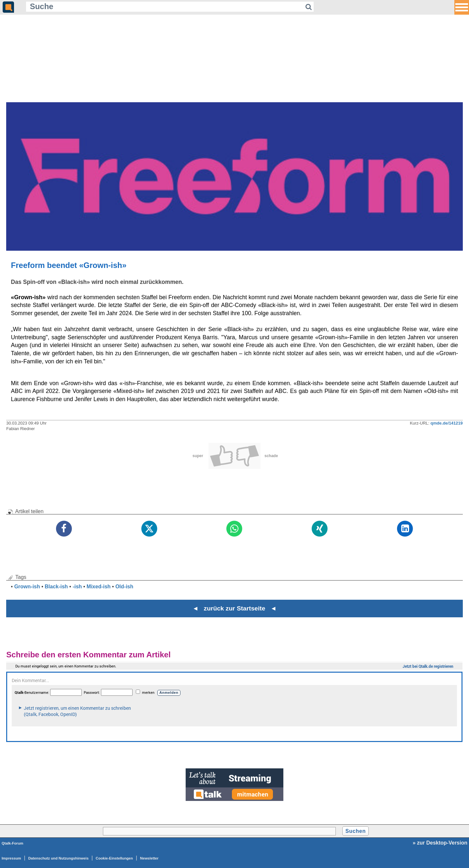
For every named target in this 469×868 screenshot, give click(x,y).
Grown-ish (27, 587)
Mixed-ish (99, 587)
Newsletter (149, 858)
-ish (77, 587)
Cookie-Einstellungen (114, 858)
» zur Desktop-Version (440, 843)
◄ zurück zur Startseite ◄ (235, 608)
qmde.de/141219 (447, 423)
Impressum (11, 858)
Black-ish (56, 587)
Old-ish (124, 587)
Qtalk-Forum (13, 843)
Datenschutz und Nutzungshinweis (58, 858)
